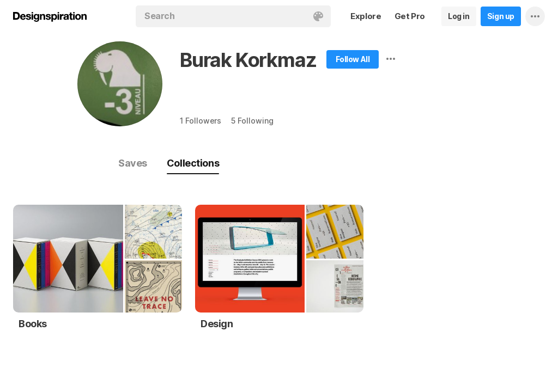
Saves (133, 163)
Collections (193, 163)
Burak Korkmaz (248, 60)
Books (33, 324)
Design (217, 324)
